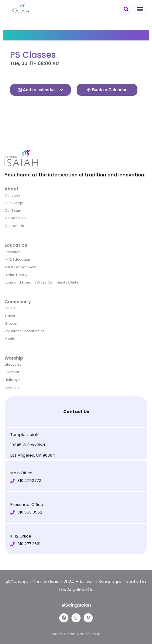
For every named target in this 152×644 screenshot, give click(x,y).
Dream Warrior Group (82, 634)
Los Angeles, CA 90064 (33, 455)
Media (10, 339)
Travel (10, 316)
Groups (11, 323)
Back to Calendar (109, 90)
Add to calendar (39, 90)
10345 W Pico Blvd (28, 445)
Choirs (10, 308)
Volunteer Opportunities (25, 331)
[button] (126, 9)
